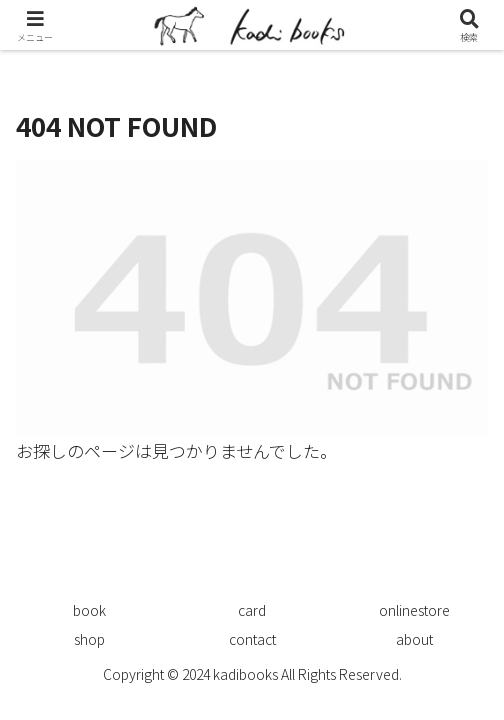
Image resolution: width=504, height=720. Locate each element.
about (414, 639)
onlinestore (414, 610)
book (89, 610)
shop (89, 639)
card (252, 610)
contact (252, 639)
